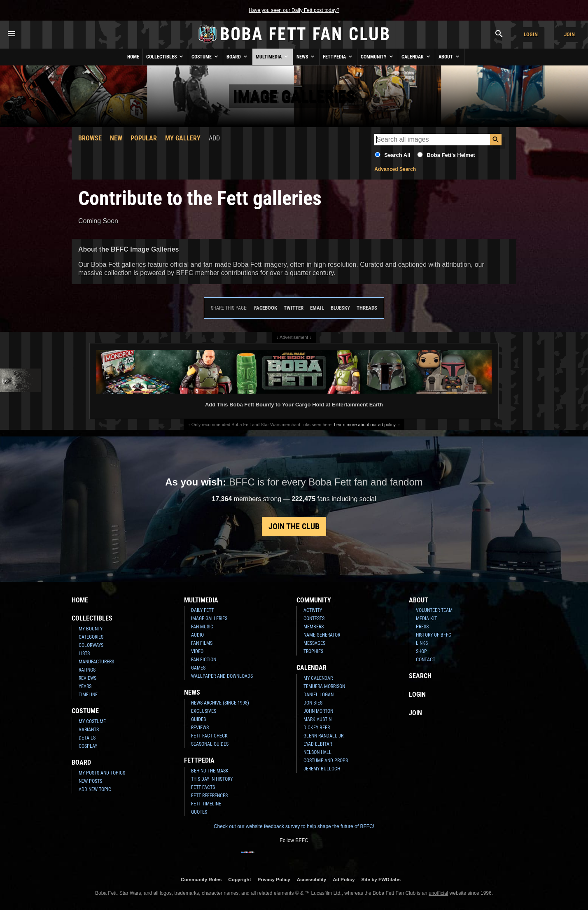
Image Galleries (209, 618)
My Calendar (318, 678)
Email (317, 308)
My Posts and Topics (102, 773)
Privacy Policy (274, 879)
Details (87, 738)
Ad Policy (344, 879)
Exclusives (204, 711)
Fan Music (202, 627)
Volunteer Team (434, 610)
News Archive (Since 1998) (220, 703)
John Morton (318, 711)
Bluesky (340, 308)
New (116, 138)
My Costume (92, 721)
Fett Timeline (206, 804)
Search (420, 676)
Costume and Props (326, 761)
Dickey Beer (317, 728)
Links (422, 643)
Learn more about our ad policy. (365, 425)
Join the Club (294, 526)
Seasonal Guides (210, 744)
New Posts (90, 781)
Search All (397, 155)
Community (378, 56)
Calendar (416, 56)
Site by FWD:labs (381, 879)
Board (238, 56)
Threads (367, 308)
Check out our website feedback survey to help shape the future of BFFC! (294, 826)
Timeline (88, 695)
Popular (144, 138)
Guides (198, 719)
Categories (91, 637)
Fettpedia (338, 56)
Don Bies (313, 703)
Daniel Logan (318, 695)
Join (569, 34)
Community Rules (201, 879)
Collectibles (165, 56)
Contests (314, 618)
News (306, 56)
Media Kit (426, 618)
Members (314, 627)
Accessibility (311, 879)
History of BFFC (434, 635)
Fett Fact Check (209, 736)
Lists (84, 653)
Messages (314, 643)
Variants (89, 730)
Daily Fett (202, 610)
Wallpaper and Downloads (222, 676)
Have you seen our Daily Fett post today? (294, 10)
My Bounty (91, 629)
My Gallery (183, 138)
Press (422, 627)
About (450, 56)
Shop (421, 651)
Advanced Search (395, 169)
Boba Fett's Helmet (451, 155)
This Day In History (212, 779)
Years (85, 686)
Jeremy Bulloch (322, 769)
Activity (313, 610)
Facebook (266, 308)
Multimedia (273, 56)
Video (197, 651)
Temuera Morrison (324, 686)
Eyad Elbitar (318, 744)
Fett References (209, 796)
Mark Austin (317, 719)
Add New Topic (95, 789)
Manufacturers (96, 662)
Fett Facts (203, 787)
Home (133, 57)
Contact (426, 660)
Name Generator (322, 635)
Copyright (239, 879)
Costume (205, 56)
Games (198, 668)
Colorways (91, 645)
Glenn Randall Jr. (324, 736)
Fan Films (202, 643)
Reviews (87, 678)
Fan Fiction (204, 660)
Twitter (294, 308)
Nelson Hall (317, 752)
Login (531, 34)
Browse (90, 138)
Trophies (313, 651)
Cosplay (88, 746)
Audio (197, 635)
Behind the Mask (210, 771)
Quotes (199, 812)
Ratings (87, 670)
